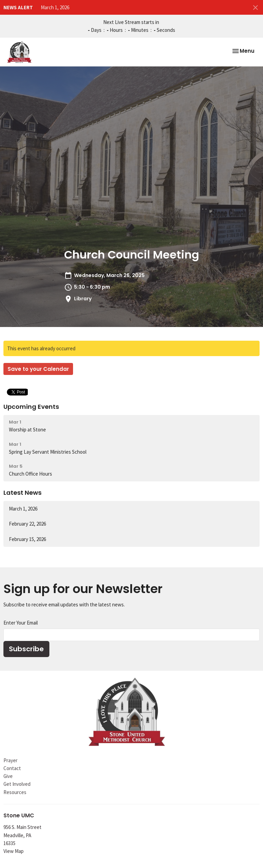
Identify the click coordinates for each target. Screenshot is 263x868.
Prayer (10, 760)
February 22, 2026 (27, 524)
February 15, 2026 (27, 539)
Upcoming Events (31, 407)
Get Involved (17, 784)
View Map (14, 851)
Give (8, 776)
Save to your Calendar (38, 369)
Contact (12, 768)
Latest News (22, 493)
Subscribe (26, 649)
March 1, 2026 (55, 7)
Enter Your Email (21, 623)
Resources (15, 792)
